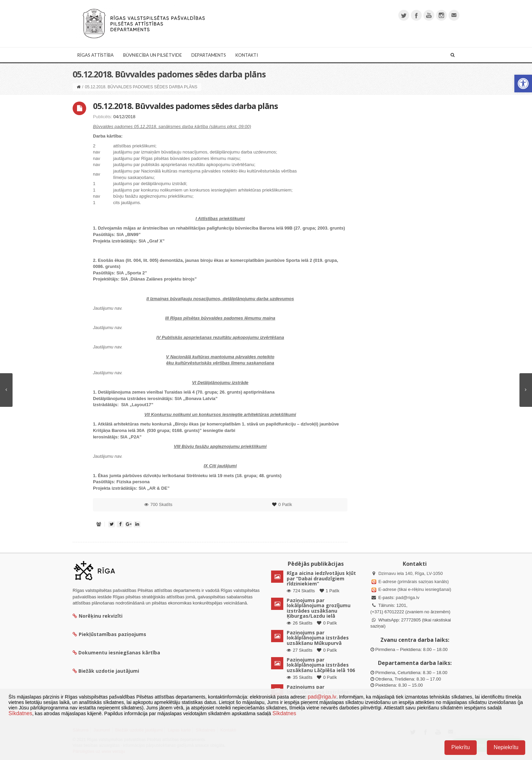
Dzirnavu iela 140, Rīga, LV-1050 (411, 573)
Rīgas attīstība (96, 55)
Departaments (209, 55)
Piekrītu (460, 747)
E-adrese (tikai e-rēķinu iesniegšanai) (414, 589)
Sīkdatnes (20, 713)
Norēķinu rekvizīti (98, 616)
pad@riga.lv (407, 598)
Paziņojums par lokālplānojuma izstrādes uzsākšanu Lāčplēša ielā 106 (321, 665)
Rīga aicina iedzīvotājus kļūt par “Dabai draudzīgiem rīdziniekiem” (321, 578)
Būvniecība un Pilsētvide (153, 55)
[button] (523, 84)
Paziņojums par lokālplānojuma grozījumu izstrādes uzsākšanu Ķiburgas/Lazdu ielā (319, 608)
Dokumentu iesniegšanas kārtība (119, 653)
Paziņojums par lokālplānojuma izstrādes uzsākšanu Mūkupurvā (318, 638)
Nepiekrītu (506, 747)
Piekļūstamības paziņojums (109, 634)
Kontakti (247, 55)
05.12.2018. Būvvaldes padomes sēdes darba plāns (185, 106)
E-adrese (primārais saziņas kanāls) (413, 582)
